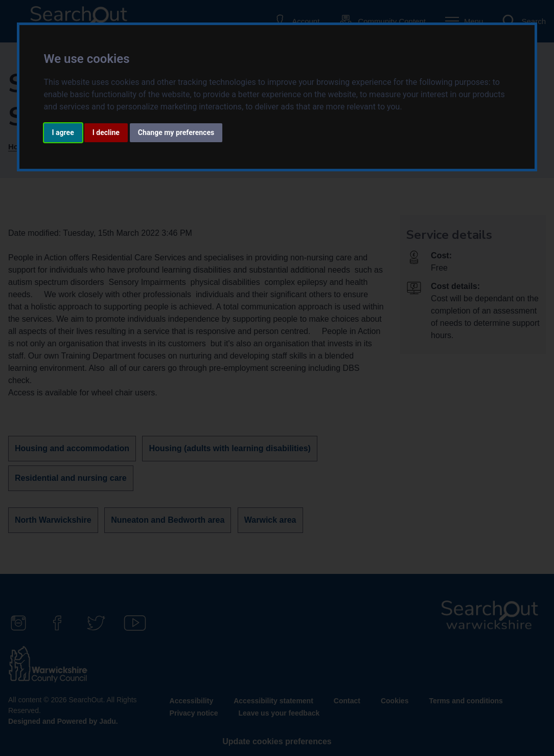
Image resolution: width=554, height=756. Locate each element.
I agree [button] (63, 132)
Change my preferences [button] (176, 132)
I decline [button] (106, 132)
